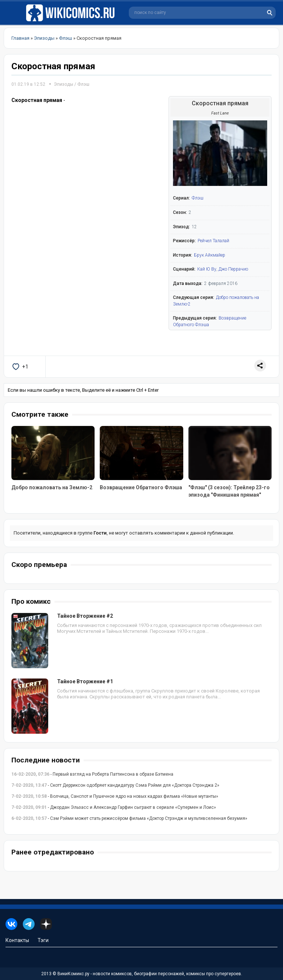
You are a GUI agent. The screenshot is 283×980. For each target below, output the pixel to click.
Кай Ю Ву (207, 269)
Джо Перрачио (233, 269)
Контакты (17, 940)
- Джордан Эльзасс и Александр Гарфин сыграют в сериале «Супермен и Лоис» (114, 807)
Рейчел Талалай (213, 241)
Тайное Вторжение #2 (85, 616)
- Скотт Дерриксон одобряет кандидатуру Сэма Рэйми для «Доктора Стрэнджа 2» (115, 785)
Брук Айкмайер (210, 255)
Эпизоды (63, 84)
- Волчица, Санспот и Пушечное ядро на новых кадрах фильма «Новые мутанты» (115, 796)
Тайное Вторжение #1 (85, 681)
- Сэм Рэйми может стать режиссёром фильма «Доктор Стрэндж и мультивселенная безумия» (129, 818)
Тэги (43, 940)
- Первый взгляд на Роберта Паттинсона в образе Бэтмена (92, 774)
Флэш (83, 84)
